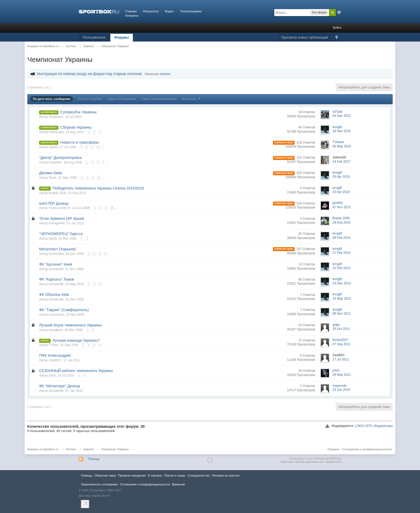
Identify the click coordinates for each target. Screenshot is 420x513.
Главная (131, 11)
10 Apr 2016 (341, 192)
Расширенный (339, 12)
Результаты (151, 11)
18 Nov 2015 (342, 131)
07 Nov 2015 (342, 207)
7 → (105, 163)
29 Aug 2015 (341, 222)
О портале (155, 475)
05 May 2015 (342, 146)
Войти (337, 28)
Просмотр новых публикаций (305, 37)
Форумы (122, 37)
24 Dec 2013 (342, 283)
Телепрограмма (191, 11)
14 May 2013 (342, 299)
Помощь (94, 459)
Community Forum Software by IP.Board (315, 459)
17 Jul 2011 (341, 359)
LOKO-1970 (363, 426)
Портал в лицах (175, 475)
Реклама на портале (226, 475)
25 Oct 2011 (341, 329)
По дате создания (90, 99)
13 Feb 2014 (341, 268)
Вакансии (178, 484)
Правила (334, 449)
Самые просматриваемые (159, 99)
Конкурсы (132, 16)
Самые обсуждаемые (122, 99)
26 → (114, 208)
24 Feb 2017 (341, 162)
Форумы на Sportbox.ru (43, 449)
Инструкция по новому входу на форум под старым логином (89, 74)
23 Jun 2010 (341, 390)
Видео (169, 11)
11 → (100, 147)
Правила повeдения (132, 475)
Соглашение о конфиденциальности (367, 449)
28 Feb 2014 (341, 238)
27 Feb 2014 (341, 253)
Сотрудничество (199, 475)
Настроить (192, 99)
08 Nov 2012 (342, 314)
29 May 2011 (342, 375)
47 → (101, 178)
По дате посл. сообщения (52, 99)
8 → (107, 254)
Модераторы (383, 426)
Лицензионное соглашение (99, 484)
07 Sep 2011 (342, 344)
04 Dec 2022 (342, 116)
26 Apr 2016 (341, 177)
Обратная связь (105, 475)
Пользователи (94, 37)
